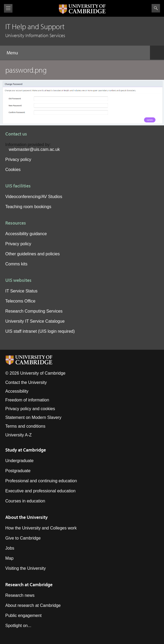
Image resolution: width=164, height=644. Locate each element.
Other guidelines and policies (32, 254)
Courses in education (25, 501)
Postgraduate (18, 471)
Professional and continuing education (41, 481)
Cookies (13, 170)
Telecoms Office (20, 301)
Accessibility (17, 391)
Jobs (10, 548)
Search (156, 8)
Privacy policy (18, 159)
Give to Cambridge (23, 538)
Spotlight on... (18, 626)
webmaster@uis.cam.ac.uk (34, 149)
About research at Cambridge (33, 605)
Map (9, 558)
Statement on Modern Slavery (33, 417)
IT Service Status (21, 291)
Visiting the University (26, 568)
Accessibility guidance (26, 234)
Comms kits (16, 264)
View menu (8, 8)
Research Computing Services (34, 311)
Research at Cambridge (29, 584)
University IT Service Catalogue (35, 321)
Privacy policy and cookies (30, 409)
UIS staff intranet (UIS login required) (40, 331)
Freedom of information (27, 400)
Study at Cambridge (26, 450)
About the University (26, 517)
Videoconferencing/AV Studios (34, 197)
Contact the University (26, 382)
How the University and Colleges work (41, 528)
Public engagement (23, 615)
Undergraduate (19, 461)
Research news (20, 595)
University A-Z (19, 435)
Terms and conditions (25, 426)
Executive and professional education (40, 491)
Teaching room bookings (28, 207)
